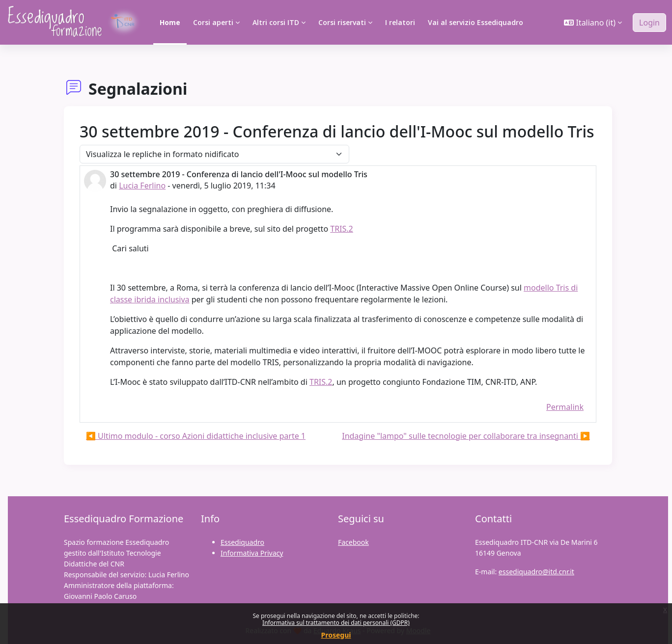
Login (649, 23)
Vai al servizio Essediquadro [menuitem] (476, 22)
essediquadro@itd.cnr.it (536, 572)
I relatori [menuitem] (400, 22)
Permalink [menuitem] (565, 407)
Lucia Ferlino (142, 186)
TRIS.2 (342, 229)
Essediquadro (242, 542)
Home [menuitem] (170, 22)
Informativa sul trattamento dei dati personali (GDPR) (336, 623)
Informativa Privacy (252, 553)
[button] (593, 23)
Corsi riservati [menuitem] (342, 22)
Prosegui (336, 635)
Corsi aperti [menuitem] (213, 22)
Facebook (353, 542)
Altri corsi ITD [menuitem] (276, 22)
